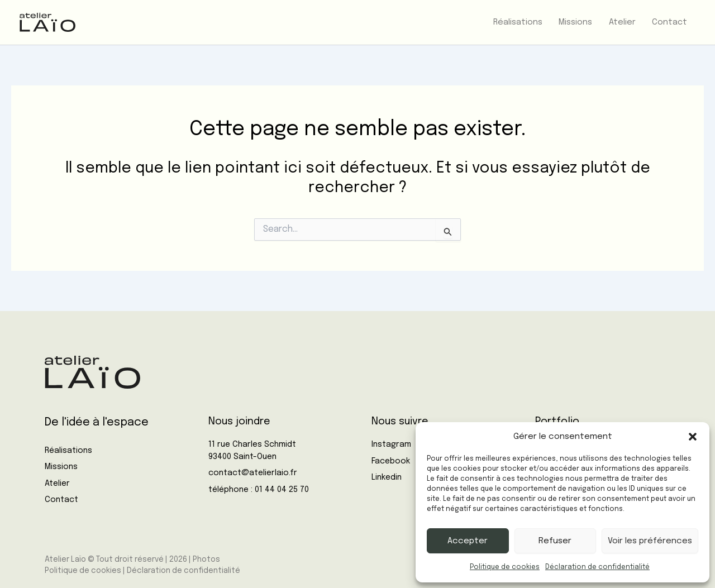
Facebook (391, 461)
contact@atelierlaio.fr (253, 473)
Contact (61, 500)
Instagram (391, 444)
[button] (693, 437)
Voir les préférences (650, 541)
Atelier (57, 484)
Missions (61, 467)
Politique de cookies (505, 567)
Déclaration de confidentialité (597, 567)
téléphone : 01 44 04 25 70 (259, 490)
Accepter (468, 541)
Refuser (555, 541)
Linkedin (387, 477)
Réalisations (68, 451)
